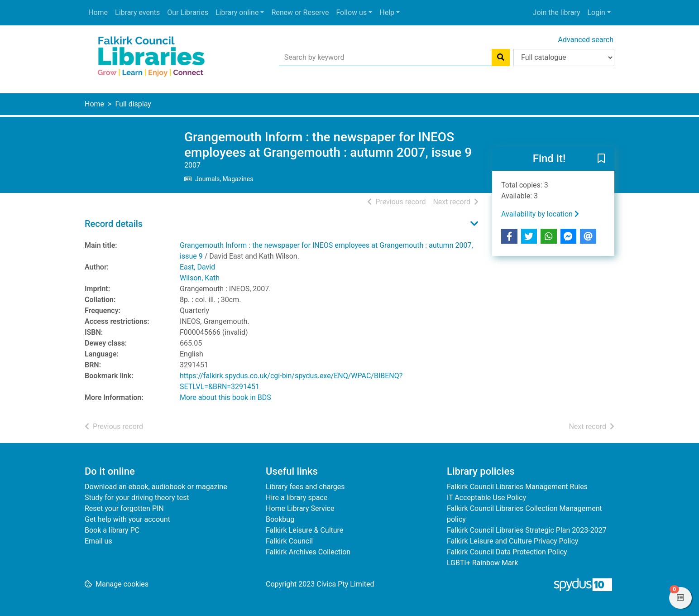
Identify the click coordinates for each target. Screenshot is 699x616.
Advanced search (586, 40)
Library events (137, 12)
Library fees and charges (305, 487)
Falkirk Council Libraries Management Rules (517, 487)
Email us (98, 541)
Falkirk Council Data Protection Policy (507, 552)
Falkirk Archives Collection (308, 552)
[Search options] (564, 58)
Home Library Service (300, 508)
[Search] (501, 58)
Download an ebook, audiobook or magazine (156, 487)
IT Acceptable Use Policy (486, 498)
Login (596, 12)
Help (387, 12)
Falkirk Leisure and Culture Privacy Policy (512, 541)
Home (98, 12)
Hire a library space (297, 498)
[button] (601, 159)
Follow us (351, 12)
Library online (237, 12)
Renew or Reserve (300, 12)
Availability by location (540, 214)
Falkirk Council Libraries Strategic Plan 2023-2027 (527, 530)
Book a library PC (112, 530)
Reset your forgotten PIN (124, 508)
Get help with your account (127, 519)
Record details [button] (114, 224)
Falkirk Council (289, 541)
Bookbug (280, 519)
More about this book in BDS (225, 397)
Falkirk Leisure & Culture (304, 530)
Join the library (557, 12)
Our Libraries (188, 12)
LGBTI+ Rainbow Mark (482, 563)
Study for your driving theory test (137, 498)
